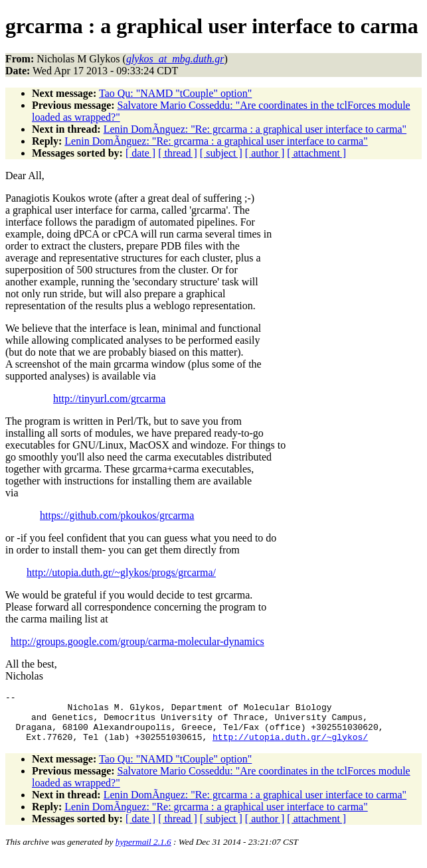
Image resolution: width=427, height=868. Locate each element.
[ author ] (265, 153)
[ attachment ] (316, 153)
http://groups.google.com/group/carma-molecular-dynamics (137, 641)
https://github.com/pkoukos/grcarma (117, 515)
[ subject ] (221, 153)
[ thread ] (178, 153)
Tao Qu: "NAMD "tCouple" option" (175, 93)
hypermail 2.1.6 (143, 852)
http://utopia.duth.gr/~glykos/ (290, 747)
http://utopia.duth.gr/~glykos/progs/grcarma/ (121, 572)
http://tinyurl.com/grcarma (109, 398)
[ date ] (140, 153)
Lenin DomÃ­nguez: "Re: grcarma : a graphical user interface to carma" (255, 129)
